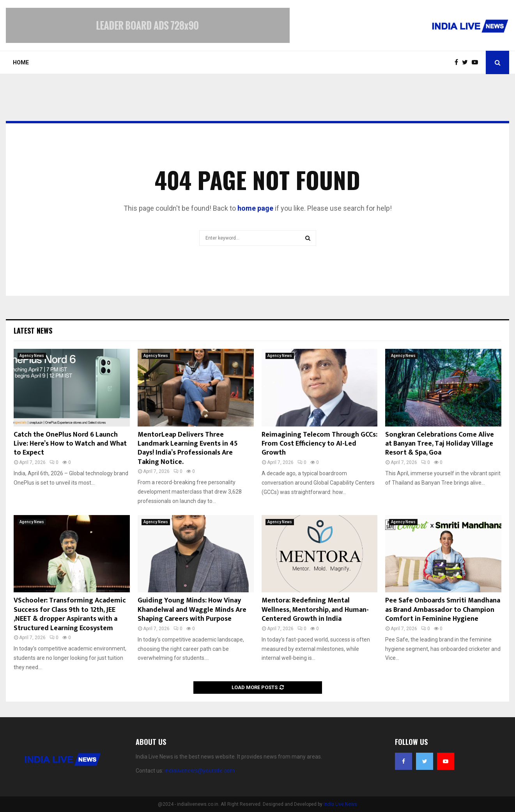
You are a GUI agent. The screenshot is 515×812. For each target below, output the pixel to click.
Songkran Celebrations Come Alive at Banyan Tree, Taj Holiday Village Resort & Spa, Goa (440, 444)
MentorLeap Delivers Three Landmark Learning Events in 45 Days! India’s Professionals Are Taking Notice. (188, 448)
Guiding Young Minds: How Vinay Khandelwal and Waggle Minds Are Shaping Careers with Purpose (192, 610)
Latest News (33, 330)
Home (21, 62)
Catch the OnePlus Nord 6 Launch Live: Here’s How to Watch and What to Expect (70, 444)
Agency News (32, 356)
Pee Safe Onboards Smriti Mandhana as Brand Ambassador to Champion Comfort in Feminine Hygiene (443, 610)
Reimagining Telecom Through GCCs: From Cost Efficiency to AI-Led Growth (319, 444)
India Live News (340, 804)
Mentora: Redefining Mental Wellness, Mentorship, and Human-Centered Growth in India (315, 610)
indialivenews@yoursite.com (200, 771)
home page (255, 208)
